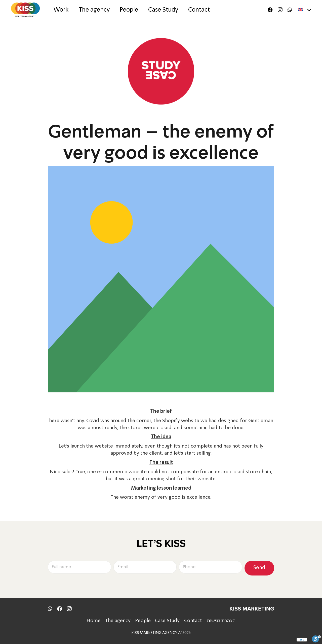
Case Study (167, 621)
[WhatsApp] (290, 10)
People (143, 621)
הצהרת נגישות (221, 621)
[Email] (145, 567)
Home (94, 621)
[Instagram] (280, 10)
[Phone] (211, 567)
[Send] (259, 568)
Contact (193, 621)
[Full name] (79, 567)
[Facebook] (270, 10)
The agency (118, 621)
